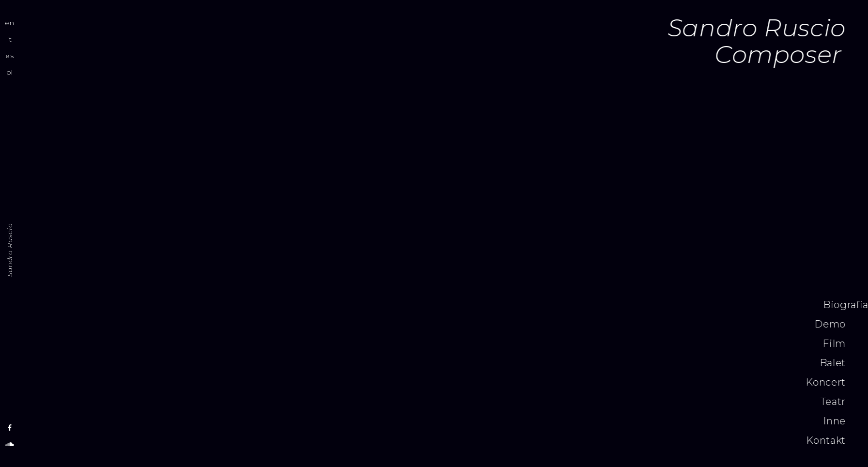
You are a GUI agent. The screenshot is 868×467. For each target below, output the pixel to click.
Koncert (481, 382)
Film (490, 343)
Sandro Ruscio (10, 250)
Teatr (489, 402)
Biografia (501, 305)
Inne (490, 421)
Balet (488, 363)
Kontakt (481, 440)
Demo (486, 324)
